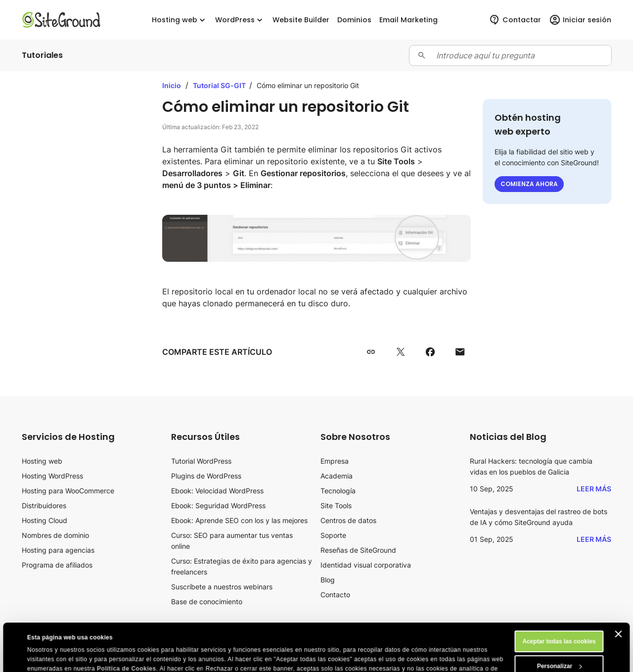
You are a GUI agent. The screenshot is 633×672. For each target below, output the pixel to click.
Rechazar (559, 646)
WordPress (240, 20)
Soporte (333, 535)
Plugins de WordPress (206, 476)
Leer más (594, 489)
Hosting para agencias (58, 550)
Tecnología (338, 491)
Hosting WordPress (52, 476)
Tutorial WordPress (201, 461)
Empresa (335, 461)
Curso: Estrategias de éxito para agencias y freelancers (242, 566)
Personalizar (560, 622)
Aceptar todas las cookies (559, 597)
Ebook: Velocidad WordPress (217, 491)
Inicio (172, 85)
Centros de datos (348, 520)
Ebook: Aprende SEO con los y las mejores (239, 520)
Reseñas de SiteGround (358, 550)
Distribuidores (44, 505)
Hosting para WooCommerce (68, 491)
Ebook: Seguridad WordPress (218, 505)
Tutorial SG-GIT (220, 85)
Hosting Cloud (45, 520)
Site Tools (336, 505)
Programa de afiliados (57, 565)
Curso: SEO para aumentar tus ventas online (232, 541)
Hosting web (180, 20)
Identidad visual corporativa (366, 565)
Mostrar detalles (50, 658)
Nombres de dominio (55, 535)
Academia (337, 476)
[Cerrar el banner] (619, 589)
